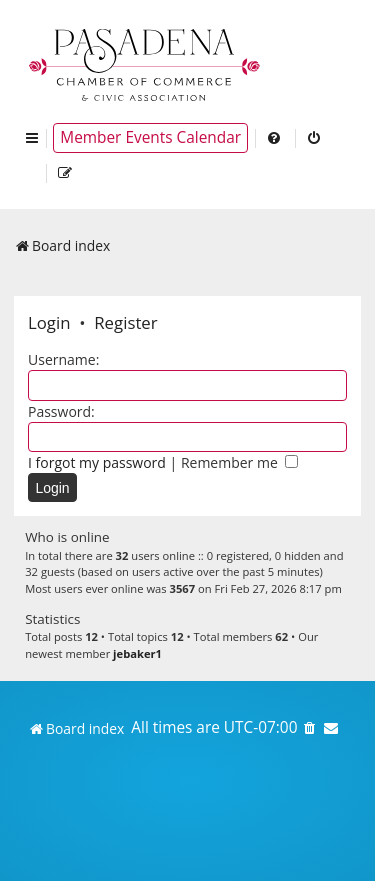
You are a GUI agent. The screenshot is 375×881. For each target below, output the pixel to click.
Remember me (240, 462)
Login (49, 322)
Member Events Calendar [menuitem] (150, 137)
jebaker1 (137, 653)
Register (125, 322)
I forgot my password (97, 462)
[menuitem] (275, 138)
